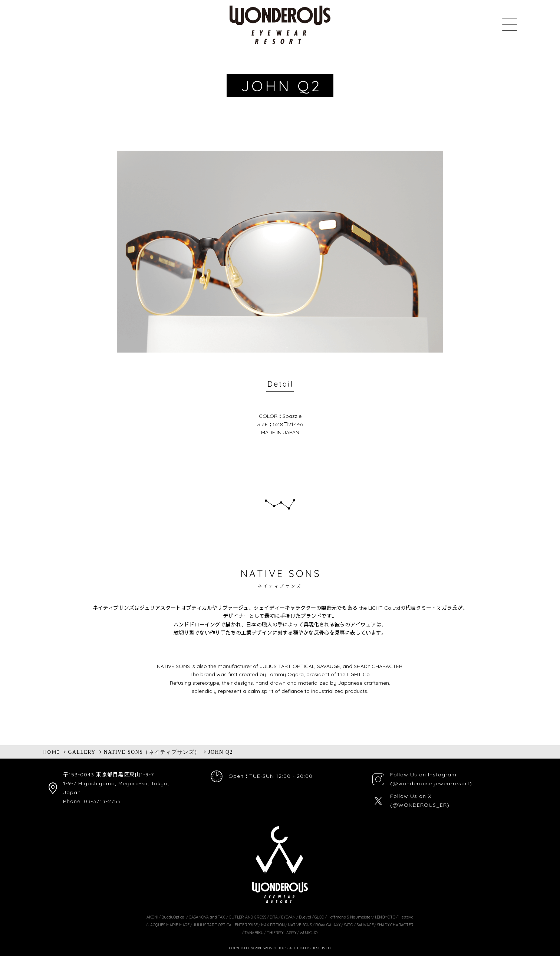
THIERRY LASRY (281, 933)
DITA (274, 917)
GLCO (319, 917)
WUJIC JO (309, 933)
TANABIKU (254, 933)
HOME (51, 752)
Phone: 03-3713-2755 (92, 801)
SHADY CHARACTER (395, 925)
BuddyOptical (173, 917)
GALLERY (82, 752)
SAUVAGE (365, 925)
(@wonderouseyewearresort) (431, 783)
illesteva (406, 917)
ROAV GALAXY (328, 925)
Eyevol (305, 917)
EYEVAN (288, 917)
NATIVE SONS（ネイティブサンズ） (152, 752)
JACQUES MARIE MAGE (169, 925)
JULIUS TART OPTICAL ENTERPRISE (225, 925)
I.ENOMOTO (385, 917)
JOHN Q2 (220, 752)
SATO (348, 925)
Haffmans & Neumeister (350, 917)
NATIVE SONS (300, 925)
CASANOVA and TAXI (207, 917)
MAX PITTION (273, 925)
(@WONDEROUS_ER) (420, 805)
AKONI (152, 917)
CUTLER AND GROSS (248, 917)
